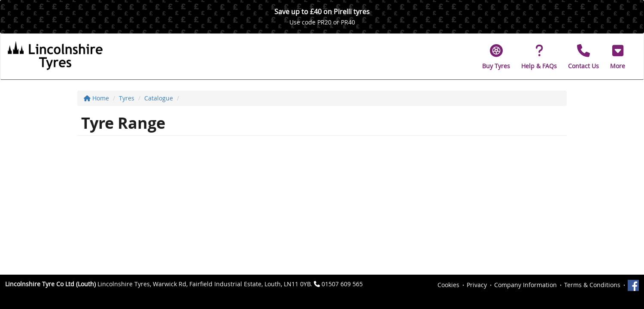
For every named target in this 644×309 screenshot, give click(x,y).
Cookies (448, 285)
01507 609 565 (342, 284)
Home (96, 98)
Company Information (526, 285)
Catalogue (159, 98)
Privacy (477, 285)
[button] (618, 57)
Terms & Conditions (592, 285)
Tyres (127, 98)
